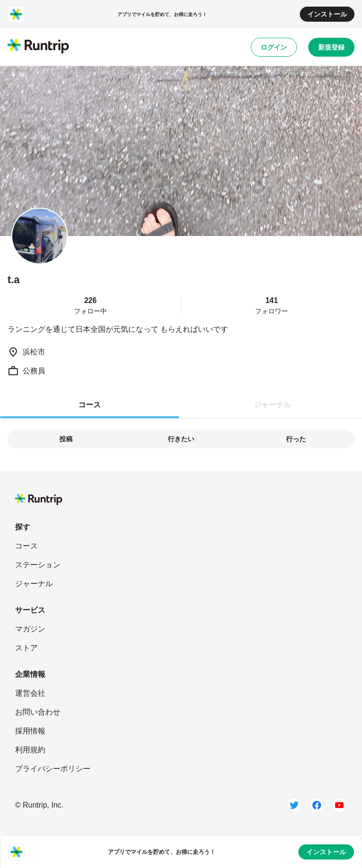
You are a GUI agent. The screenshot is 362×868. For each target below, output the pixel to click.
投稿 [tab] (66, 439)
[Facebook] (317, 805)
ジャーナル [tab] (272, 405)
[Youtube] (339, 805)
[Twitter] (294, 805)
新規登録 (331, 47)
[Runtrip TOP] (38, 47)
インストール (327, 14)
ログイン (274, 47)
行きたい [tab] (181, 439)
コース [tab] (90, 405)
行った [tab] (296, 439)
